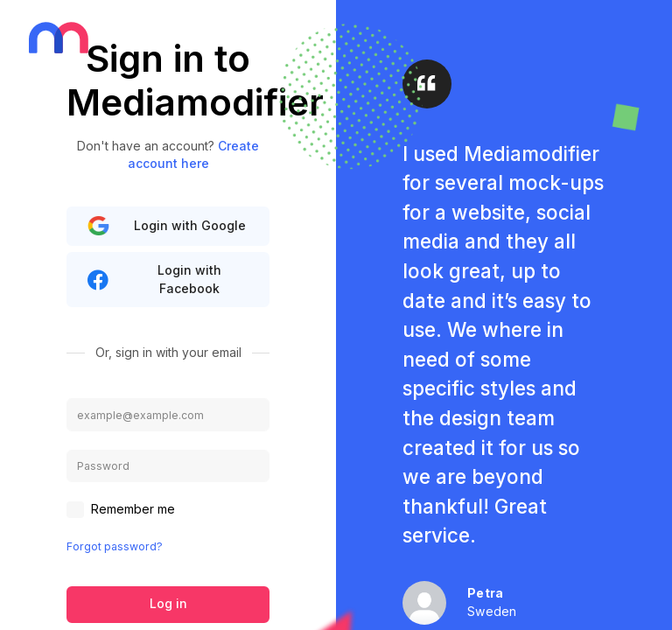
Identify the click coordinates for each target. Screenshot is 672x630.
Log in (168, 603)
